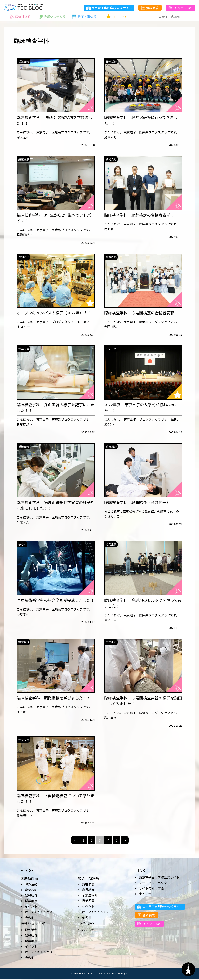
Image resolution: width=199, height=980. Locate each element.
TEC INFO (86, 924)
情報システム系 (33, 924)
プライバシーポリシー (154, 883)
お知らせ (88, 930)
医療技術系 (29, 879)
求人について (148, 894)
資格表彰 (31, 890)
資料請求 (150, 8)
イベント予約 (180, 8)
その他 (30, 918)
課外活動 (31, 885)
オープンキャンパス (39, 912)
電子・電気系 (88, 879)
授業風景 (31, 901)
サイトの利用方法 (151, 889)
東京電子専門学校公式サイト (109, 8)
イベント (31, 907)
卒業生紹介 (90, 896)
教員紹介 (31, 896)
